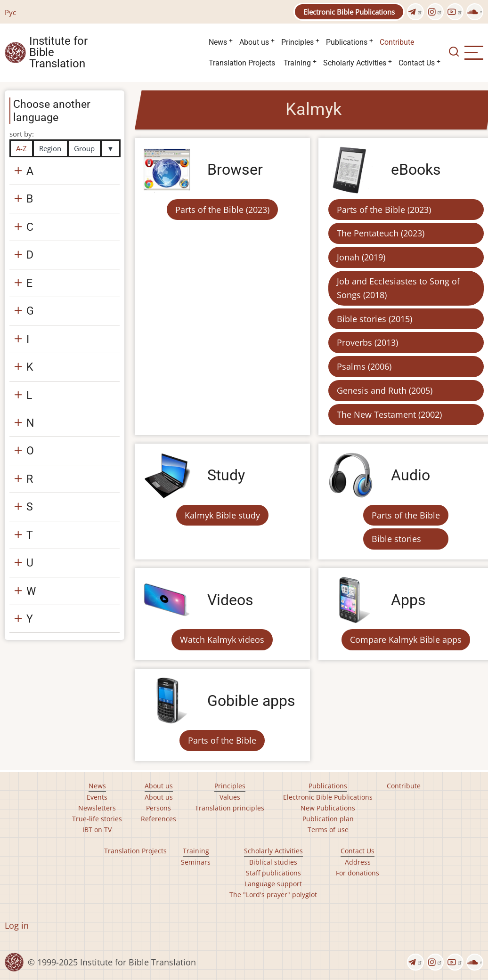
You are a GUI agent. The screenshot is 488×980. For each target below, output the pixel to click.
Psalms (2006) (364, 366)
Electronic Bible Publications (349, 12)
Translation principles (230, 808)
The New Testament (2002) (389, 414)
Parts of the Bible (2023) (222, 210)
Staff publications (273, 873)
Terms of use (328, 830)
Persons (159, 808)
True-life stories (97, 819)
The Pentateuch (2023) (381, 233)
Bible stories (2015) (374, 319)
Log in (17, 925)
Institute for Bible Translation (58, 53)
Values (230, 797)
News (218, 42)
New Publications (328, 808)
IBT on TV (97, 830)
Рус (10, 12)
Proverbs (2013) (367, 342)
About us (254, 42)
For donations (358, 873)
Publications (347, 42)
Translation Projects (242, 63)
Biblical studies (273, 862)
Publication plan (328, 819)
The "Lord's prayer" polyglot (273, 895)
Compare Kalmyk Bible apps (406, 640)
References (159, 819)
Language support (273, 884)
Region (50, 148)
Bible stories (396, 539)
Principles (297, 42)
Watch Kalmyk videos (222, 640)
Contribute (397, 42)
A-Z (21, 148)
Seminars (196, 862)
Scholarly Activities (355, 63)
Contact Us (417, 63)
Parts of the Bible (406, 515)
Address (358, 862)
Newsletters (97, 808)
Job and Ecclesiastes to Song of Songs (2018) (398, 288)
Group (84, 148)
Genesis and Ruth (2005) (385, 390)
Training (297, 63)
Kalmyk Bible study (222, 515)
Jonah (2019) (361, 257)
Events (97, 797)
